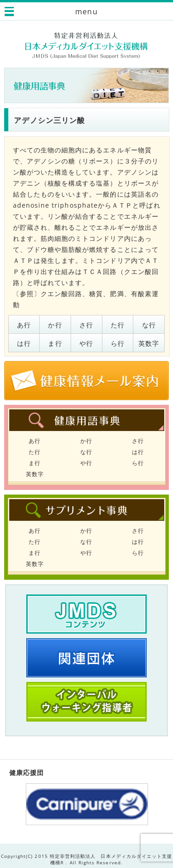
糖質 (96, 294)
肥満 (117, 294)
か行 (55, 325)
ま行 (55, 343)
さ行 (86, 325)
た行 (118, 325)
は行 (24, 343)
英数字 (149, 343)
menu (86, 12)
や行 (86, 343)
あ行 (24, 325)
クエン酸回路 (61, 294)
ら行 (118, 343)
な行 (149, 325)
